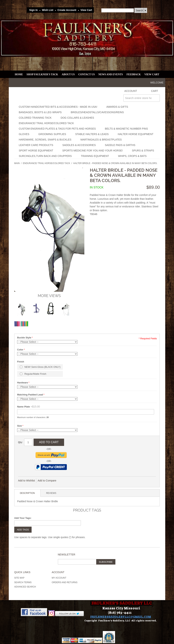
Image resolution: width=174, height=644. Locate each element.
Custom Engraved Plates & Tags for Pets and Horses (57, 129)
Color (20, 350)
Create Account (67, 10)
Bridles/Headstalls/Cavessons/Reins (97, 112)
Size (20, 426)
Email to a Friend (64, 481)
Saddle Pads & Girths (120, 145)
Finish (21, 362)
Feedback (134, 74)
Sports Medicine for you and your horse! (92, 151)
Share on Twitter (79, 481)
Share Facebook (71, 481)
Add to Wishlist (27, 481)
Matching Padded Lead (30, 395)
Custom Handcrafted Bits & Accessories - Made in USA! (58, 107)
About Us (68, 74)
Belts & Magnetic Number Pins (126, 129)
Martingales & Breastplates (101, 140)
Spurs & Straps (143, 151)
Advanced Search (25, 587)
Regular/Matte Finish (35, 374)
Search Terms (23, 582)
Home (19, 74)
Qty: (20, 442)
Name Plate (24, 407)
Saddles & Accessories (79, 145)
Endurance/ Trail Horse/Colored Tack (46, 123)
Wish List (48, 10)
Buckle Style (24, 338)
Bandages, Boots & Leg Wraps (40, 112)
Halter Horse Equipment (136, 134)
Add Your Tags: (23, 518)
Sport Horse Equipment (36, 151)
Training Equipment (95, 156)
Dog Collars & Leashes (77, 118)
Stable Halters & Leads (92, 134)
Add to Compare (47, 481)
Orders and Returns (65, 582)
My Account (59, 578)
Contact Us (87, 74)
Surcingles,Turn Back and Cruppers (45, 156)
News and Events (111, 74)
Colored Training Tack (35, 118)
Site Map (19, 578)
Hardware (23, 383)
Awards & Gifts (117, 107)
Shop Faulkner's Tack (42, 74)
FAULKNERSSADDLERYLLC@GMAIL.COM (121, 617)
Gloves (24, 134)
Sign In (34, 10)
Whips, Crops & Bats (132, 156)
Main (17, 163)
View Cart (86, 10)
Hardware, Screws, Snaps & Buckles (45, 140)
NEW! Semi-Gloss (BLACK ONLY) (43, 367)
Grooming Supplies (52, 134)
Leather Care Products (36, 145)
